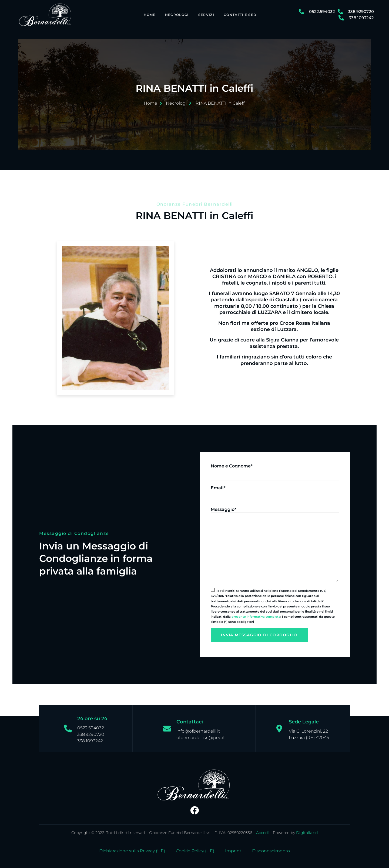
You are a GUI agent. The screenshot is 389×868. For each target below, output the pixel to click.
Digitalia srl (307, 830)
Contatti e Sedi (240, 14)
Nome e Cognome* (232, 463)
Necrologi (176, 14)
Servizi (205, 14)
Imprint (233, 848)
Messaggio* (224, 506)
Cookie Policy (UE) (195, 848)
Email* (218, 485)
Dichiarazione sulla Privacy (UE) (132, 848)
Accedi (262, 830)
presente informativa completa (256, 614)
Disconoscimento (271, 848)
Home (148, 14)
